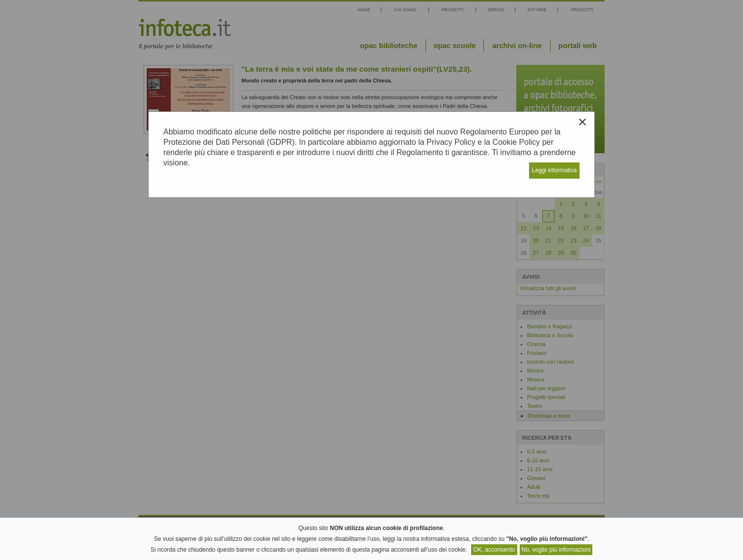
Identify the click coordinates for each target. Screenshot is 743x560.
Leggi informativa (554, 170)
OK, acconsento (494, 550)
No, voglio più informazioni (556, 550)
